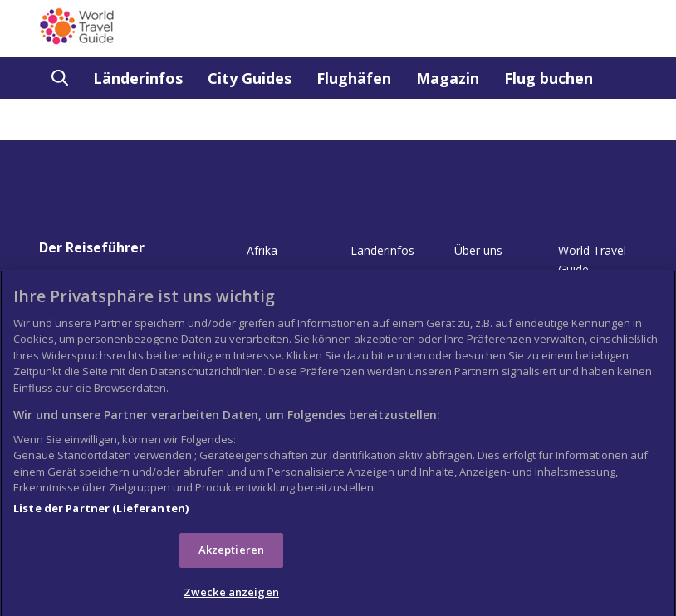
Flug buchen (549, 78)
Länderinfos (138, 78)
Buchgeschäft (103, 120)
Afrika (262, 250)
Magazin (448, 78)
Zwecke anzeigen (231, 598)
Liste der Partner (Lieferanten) (101, 513)
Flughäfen (354, 78)
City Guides (250, 78)
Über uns (478, 250)
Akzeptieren (231, 555)
